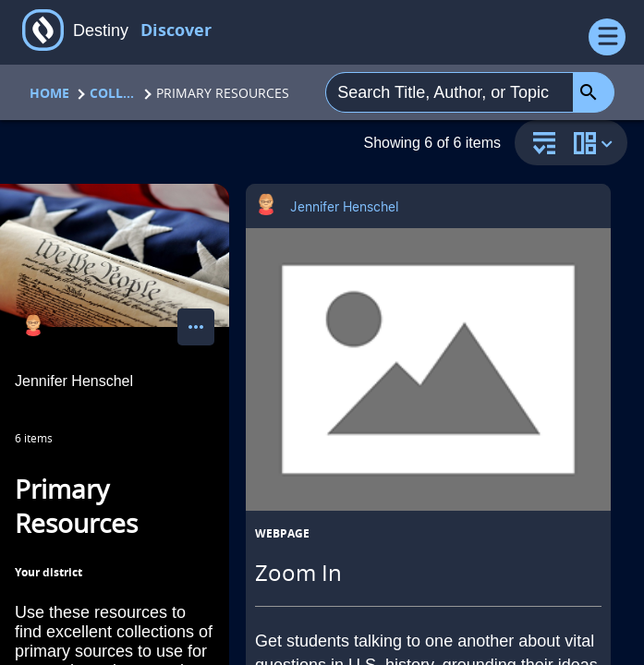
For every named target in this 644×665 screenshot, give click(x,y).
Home (49, 93)
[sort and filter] (540, 145)
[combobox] (450, 92)
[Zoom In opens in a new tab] (428, 369)
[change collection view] (596, 143)
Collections (113, 93)
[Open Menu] (607, 37)
